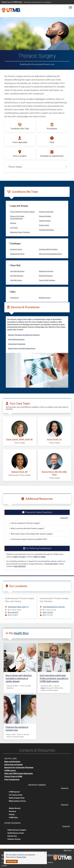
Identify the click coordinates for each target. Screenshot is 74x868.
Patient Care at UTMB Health (12, 2)
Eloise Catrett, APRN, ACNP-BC (20, 439)
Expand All (64, 518)
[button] (45, 853)
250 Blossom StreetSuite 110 (18, 607)
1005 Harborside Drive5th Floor (54, 607)
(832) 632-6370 (13, 612)
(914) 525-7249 (51, 564)
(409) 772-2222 (19, 557)
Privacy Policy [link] (21, 857)
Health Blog (21, 633)
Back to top (68, 850)
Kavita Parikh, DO (54, 439)
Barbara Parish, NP (20, 472)
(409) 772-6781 (48, 612)
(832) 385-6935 (20, 566)
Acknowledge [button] (12, 861)
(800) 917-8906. (40, 557)
